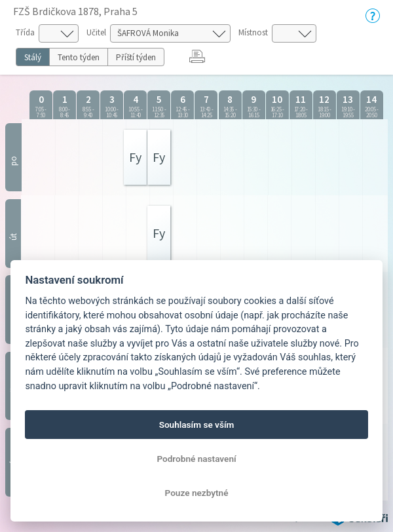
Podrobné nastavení (196, 459)
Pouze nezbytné (197, 493)
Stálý (33, 57)
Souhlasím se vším (197, 425)
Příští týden (136, 57)
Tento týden (79, 57)
